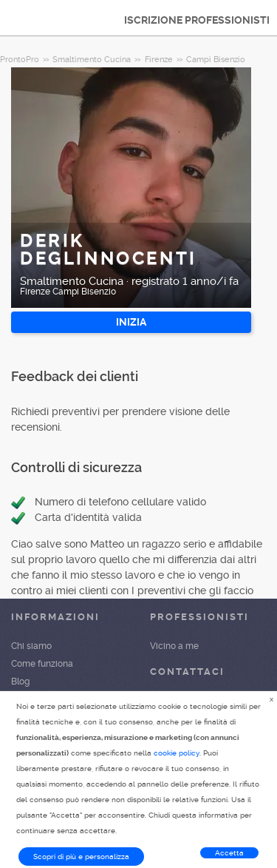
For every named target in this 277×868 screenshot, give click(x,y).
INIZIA (131, 322)
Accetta (229, 853)
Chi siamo (31, 646)
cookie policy (177, 753)
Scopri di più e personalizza (81, 857)
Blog (20, 682)
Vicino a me (174, 646)
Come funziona (42, 664)
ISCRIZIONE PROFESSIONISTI (197, 20)
